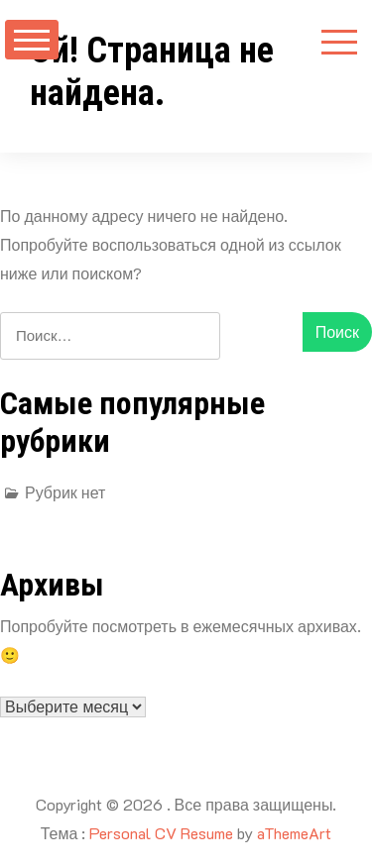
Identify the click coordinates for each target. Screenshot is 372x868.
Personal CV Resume (161, 833)
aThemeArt (294, 833)
